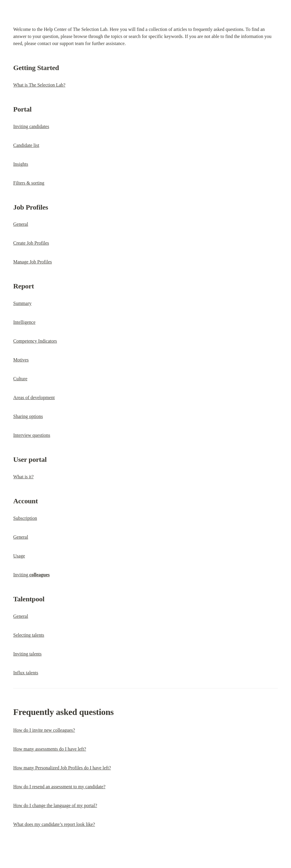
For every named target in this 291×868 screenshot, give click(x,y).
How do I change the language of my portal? (55, 805)
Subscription (25, 518)
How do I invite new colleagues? (44, 730)
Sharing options (28, 416)
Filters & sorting (29, 183)
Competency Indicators (35, 341)
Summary (22, 303)
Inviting (31, 575)
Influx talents (26, 673)
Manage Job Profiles (33, 262)
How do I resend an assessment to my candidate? (59, 787)
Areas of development (34, 398)
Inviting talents (27, 654)
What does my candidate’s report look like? (54, 824)
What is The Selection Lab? (39, 85)
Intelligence (24, 322)
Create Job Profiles (31, 243)
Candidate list (26, 145)
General (21, 224)
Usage (19, 556)
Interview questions (32, 435)
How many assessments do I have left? (50, 749)
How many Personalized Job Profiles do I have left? (62, 768)
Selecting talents (29, 635)
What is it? (23, 477)
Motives (21, 360)
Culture (20, 379)
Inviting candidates (31, 126)
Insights (21, 164)
